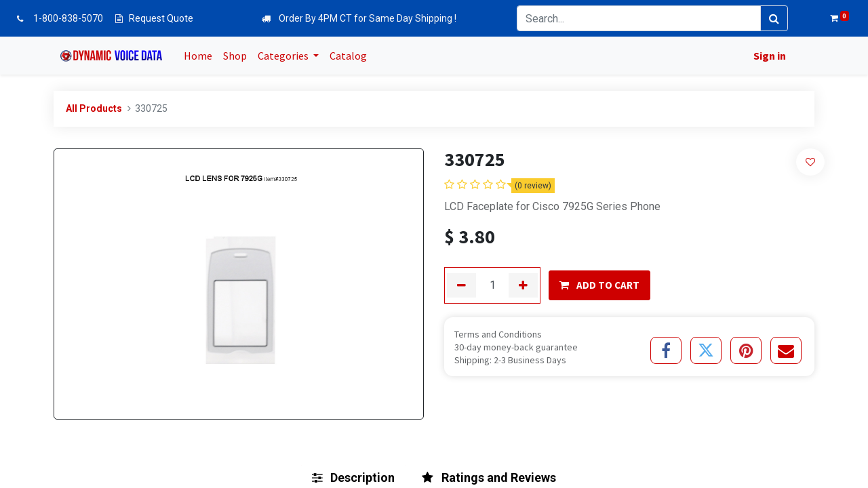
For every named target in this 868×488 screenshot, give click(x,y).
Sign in (767, 56)
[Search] (774, 18)
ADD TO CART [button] (599, 285)
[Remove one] (461, 285)
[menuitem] (201, 56)
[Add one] (523, 285)
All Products (94, 108)
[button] (811, 162)
